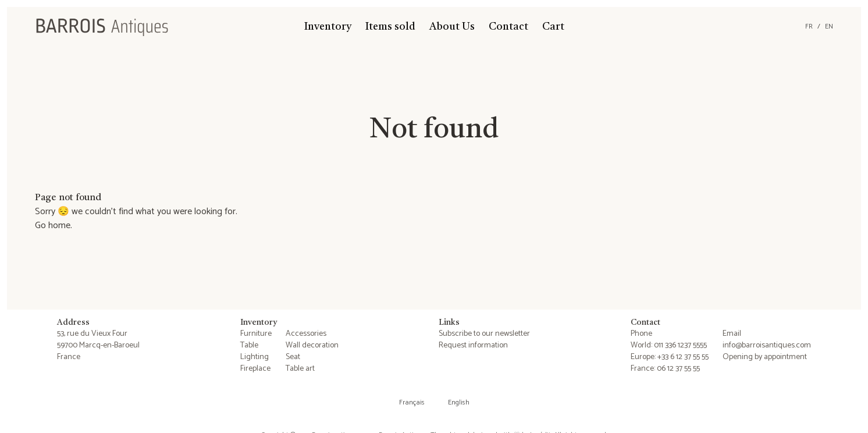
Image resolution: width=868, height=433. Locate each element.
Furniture (256, 334)
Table (249, 345)
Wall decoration (312, 345)
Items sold (390, 27)
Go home (53, 226)
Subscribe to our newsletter (484, 334)
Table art (300, 369)
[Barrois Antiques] (102, 27)
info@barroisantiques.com (767, 345)
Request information (473, 345)
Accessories (306, 334)
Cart (553, 27)
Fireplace (255, 369)
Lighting (255, 357)
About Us (452, 27)
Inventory (328, 27)
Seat (293, 357)
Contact (508, 27)
